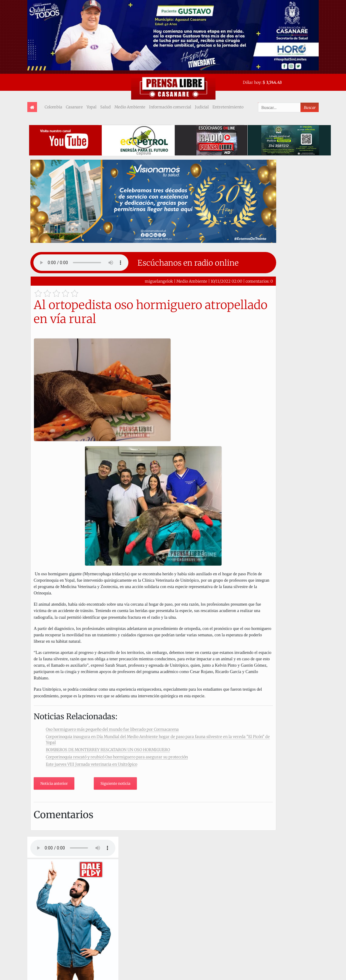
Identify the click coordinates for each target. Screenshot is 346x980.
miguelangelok (159, 281)
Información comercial (170, 107)
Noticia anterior (54, 783)
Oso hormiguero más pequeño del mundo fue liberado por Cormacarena (112, 729)
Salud (105, 107)
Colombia (53, 107)
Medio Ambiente (130, 107)
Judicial (202, 107)
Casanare (74, 107)
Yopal (92, 107)
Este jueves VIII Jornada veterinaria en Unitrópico (92, 764)
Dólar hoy (252, 82)
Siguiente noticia (115, 783)
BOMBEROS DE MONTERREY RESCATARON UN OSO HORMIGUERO (108, 750)
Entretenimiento (228, 107)
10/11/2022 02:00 (226, 281)
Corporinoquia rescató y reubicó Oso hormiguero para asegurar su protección (117, 757)
